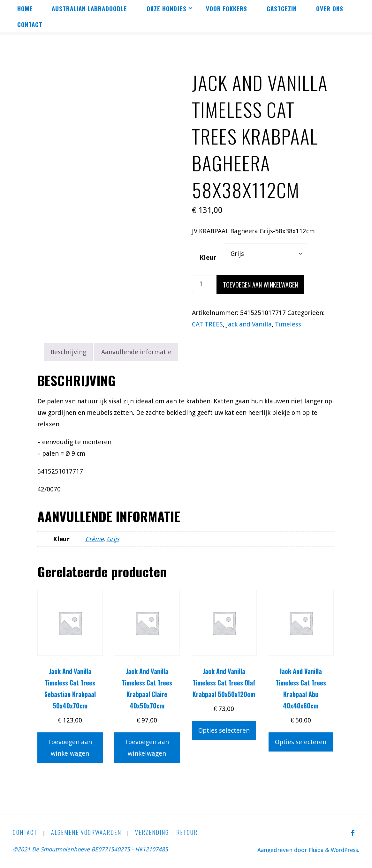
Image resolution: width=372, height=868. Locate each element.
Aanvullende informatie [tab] (136, 352)
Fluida (313, 850)
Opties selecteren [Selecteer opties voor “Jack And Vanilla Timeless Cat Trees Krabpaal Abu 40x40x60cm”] (301, 742)
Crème (95, 539)
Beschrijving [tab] (68, 352)
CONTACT (25, 833)
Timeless (288, 324)
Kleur (208, 258)
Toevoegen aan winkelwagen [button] (70, 748)
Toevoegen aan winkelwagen (260, 285)
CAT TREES (207, 324)
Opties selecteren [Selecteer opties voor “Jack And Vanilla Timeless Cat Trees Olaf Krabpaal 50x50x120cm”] (224, 730)
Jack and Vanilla (249, 324)
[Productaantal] (204, 284)
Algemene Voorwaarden (86, 833)
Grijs (114, 539)
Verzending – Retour (166, 833)
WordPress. (344, 850)
